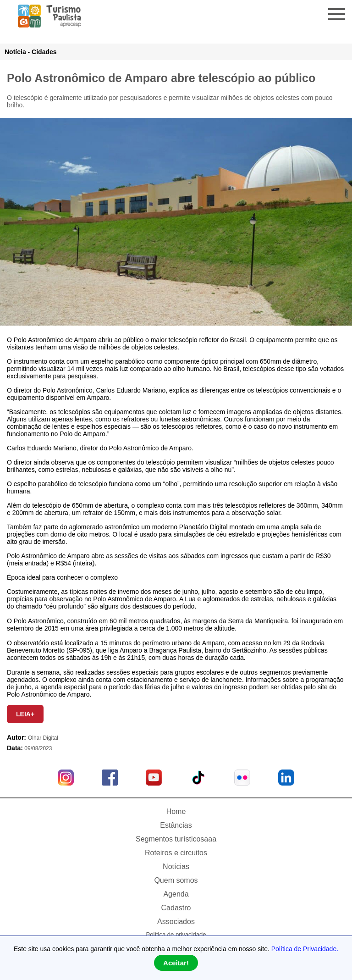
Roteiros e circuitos (176, 853)
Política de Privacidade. (305, 949)
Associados (176, 922)
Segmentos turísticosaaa (176, 839)
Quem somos (176, 880)
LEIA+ (25, 714)
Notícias (176, 866)
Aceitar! (176, 963)
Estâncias (176, 825)
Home (176, 811)
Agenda (176, 894)
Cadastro (176, 908)
